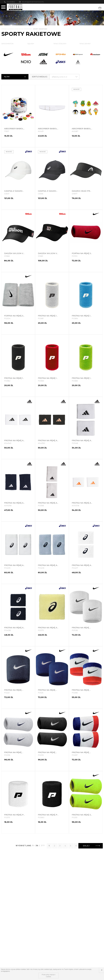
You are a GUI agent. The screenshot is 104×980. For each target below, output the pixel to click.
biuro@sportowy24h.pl (33, 2)
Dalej (92, 846)
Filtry (15, 77)
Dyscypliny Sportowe (23, 29)
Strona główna (8, 29)
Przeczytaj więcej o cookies (48, 976)
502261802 (11, 2)
